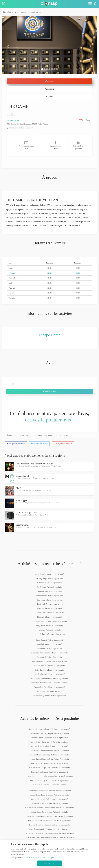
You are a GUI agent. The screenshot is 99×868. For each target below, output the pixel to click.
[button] (9, 45)
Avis (49, 97)
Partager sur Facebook (16, 444)
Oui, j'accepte (50, 863)
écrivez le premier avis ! (50, 420)
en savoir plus (49, 857)
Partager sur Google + (63, 444)
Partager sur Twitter (39, 444)
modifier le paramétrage (31, 857)
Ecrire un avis (50, 391)
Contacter (50, 81)
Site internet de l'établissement (20, 128)
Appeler (50, 89)
